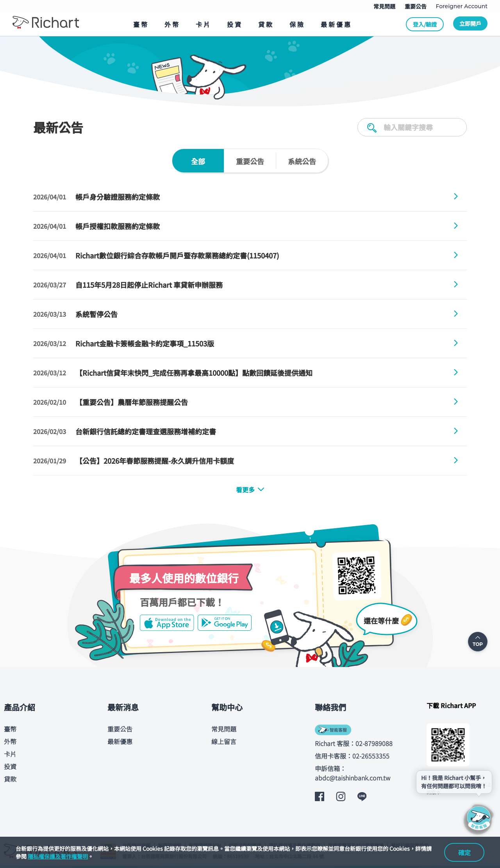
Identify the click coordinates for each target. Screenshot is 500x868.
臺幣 (10, 729)
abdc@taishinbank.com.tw (353, 778)
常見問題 (224, 729)
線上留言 (224, 741)
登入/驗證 (425, 24)
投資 (10, 766)
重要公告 (120, 729)
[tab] (198, 161)
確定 (464, 852)
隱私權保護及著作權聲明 (58, 856)
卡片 (10, 754)
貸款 (10, 779)
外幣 (10, 741)
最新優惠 (120, 741)
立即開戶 (470, 23)
